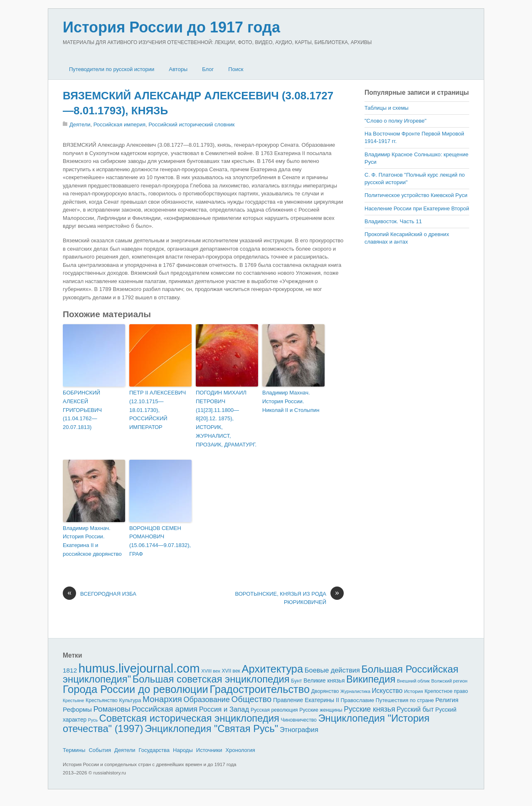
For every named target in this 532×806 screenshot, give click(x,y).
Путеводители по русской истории (112, 69)
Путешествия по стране (405, 700)
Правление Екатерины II (306, 700)
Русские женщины (321, 710)
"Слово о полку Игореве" (395, 121)
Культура (130, 700)
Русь (93, 720)
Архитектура (273, 669)
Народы (183, 750)
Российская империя (119, 124)
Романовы (112, 709)
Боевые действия (332, 670)
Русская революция (274, 710)
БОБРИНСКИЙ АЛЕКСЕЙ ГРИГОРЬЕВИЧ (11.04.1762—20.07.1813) (82, 410)
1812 (70, 670)
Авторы (178, 69)
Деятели (80, 124)
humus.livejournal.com (139, 668)
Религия (447, 700)
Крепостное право (446, 691)
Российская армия (165, 709)
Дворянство (325, 691)
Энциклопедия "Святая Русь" (211, 728)
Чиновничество (299, 720)
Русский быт (415, 709)
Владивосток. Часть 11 (393, 221)
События (100, 750)
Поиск (236, 69)
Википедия (371, 679)
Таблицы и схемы (387, 108)
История (414, 691)
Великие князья (324, 681)
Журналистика (355, 691)
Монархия (162, 699)
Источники (209, 750)
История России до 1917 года (171, 27)
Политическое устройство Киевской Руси (416, 195)
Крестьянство (102, 700)
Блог (208, 69)
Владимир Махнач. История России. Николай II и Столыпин (291, 401)
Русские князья (369, 709)
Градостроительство (260, 689)
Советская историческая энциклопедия (189, 718)
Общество (252, 699)
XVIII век (211, 671)
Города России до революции (135, 689)
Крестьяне (73, 700)
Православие (357, 700)
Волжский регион (449, 681)
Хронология (240, 750)
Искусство (387, 691)
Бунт (296, 681)
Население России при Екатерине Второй (417, 208)
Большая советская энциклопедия (211, 679)
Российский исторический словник (191, 124)
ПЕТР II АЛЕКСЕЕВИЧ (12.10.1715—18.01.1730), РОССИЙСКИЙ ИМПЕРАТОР (158, 410)
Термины (74, 750)
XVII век (231, 671)
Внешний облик (413, 681)
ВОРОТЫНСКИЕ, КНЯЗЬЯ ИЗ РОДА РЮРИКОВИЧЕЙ (289, 598)
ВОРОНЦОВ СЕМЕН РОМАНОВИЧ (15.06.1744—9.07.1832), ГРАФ (160, 541)
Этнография (299, 730)
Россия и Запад (224, 709)
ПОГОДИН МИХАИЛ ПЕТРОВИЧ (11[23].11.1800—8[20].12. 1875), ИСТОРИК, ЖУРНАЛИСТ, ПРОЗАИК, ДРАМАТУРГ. (226, 419)
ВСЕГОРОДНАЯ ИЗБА (100, 594)
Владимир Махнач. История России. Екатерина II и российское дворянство (92, 541)
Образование (207, 700)
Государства (154, 750)
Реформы (77, 709)
